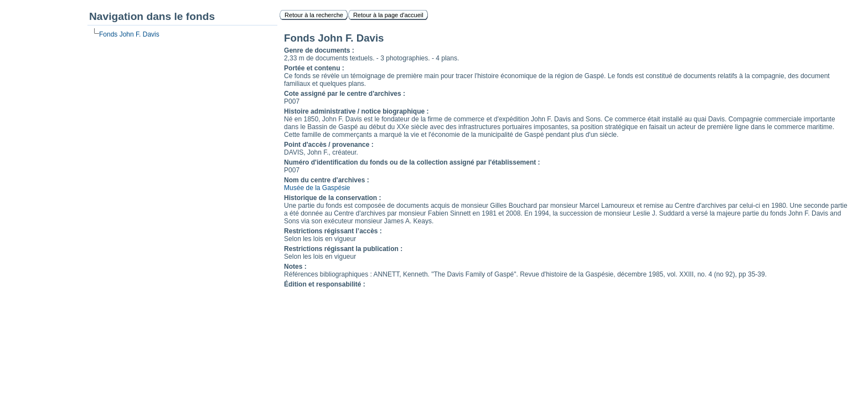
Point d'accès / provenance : (329, 145)
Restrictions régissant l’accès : (333, 231)
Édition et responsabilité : (325, 284)
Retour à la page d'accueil (388, 15)
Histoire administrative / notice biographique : (356, 111)
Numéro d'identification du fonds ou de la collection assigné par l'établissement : (412, 162)
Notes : (295, 267)
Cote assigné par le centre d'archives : (345, 94)
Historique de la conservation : (332, 198)
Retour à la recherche (314, 15)
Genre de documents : (319, 50)
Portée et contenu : (314, 68)
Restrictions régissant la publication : (343, 249)
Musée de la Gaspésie (317, 188)
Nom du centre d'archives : (327, 180)
